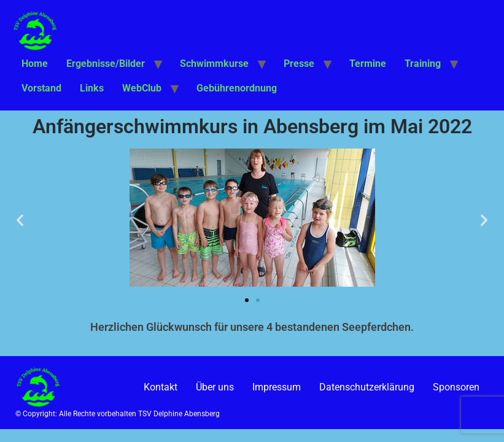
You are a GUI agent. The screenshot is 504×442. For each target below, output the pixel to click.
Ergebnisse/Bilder (106, 64)
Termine (368, 64)
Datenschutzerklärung (367, 387)
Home (35, 64)
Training (423, 64)
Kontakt (161, 387)
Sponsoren (456, 387)
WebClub (142, 88)
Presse (299, 64)
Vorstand (41, 88)
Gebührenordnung (237, 88)
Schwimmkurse (214, 64)
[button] (20, 220)
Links (92, 88)
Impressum (277, 387)
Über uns (215, 387)
